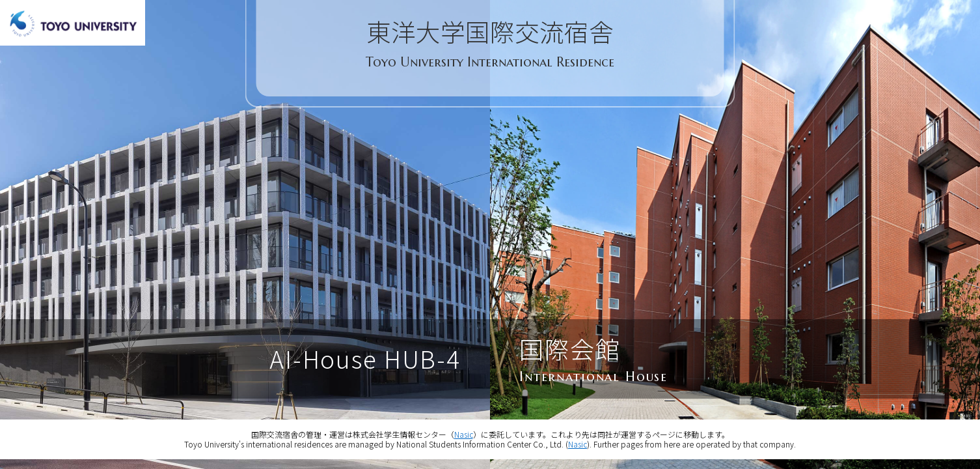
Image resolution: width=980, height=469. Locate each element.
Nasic (464, 434)
